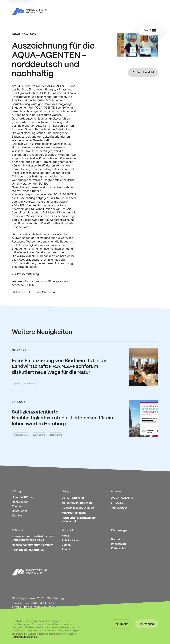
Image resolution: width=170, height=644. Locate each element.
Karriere (17, 516)
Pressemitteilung (28, 274)
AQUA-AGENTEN (23, 285)
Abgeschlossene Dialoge (78, 508)
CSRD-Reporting (73, 498)
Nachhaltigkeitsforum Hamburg (33, 545)
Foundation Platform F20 (28, 550)
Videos (66, 545)
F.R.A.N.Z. (118, 503)
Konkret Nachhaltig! (74, 513)
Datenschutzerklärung (24, 637)
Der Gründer (20, 502)
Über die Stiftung (23, 498)
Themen (17, 507)
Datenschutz (119, 549)
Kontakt (116, 540)
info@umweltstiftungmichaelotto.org (46, 607)
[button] (121, 624)
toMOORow (119, 508)
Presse (66, 550)
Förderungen (120, 530)
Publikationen (71, 541)
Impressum (119, 544)
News (65, 536)
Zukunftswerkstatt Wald (77, 503)
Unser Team (19, 511)
